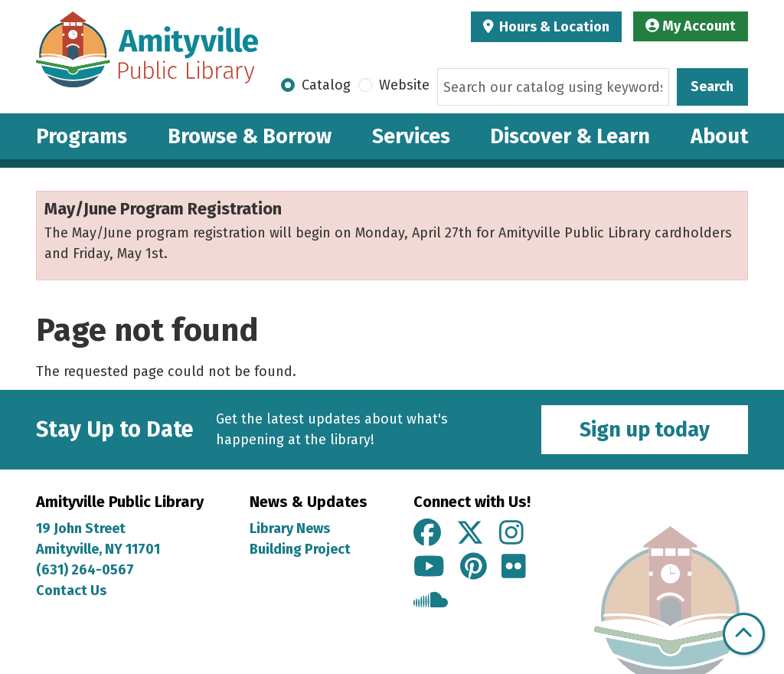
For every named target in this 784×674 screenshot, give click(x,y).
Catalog (326, 85)
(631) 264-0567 (85, 570)
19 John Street (81, 528)
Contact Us (71, 591)
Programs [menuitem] (82, 136)
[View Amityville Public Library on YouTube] (429, 568)
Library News (290, 528)
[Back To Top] (744, 634)
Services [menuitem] (411, 136)
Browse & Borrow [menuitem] (250, 136)
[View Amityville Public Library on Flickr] (514, 568)
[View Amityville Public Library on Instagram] (511, 534)
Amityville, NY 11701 (100, 549)
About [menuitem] (719, 136)
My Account (691, 26)
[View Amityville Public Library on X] (470, 534)
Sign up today (645, 430)
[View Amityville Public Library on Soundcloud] (431, 602)
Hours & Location (553, 27)
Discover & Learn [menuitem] (570, 136)
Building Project (300, 549)
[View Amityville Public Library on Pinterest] (474, 568)
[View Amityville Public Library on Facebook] (427, 534)
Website (404, 85)
